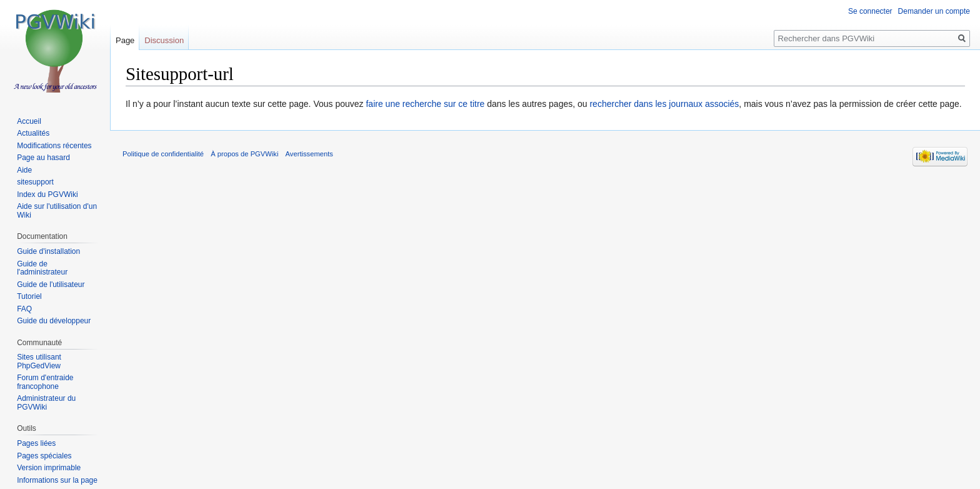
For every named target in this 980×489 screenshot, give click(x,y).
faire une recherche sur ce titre (425, 104)
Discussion (164, 40)
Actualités (33, 133)
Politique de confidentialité (163, 154)
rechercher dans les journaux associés (664, 104)
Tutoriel (29, 296)
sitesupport (35, 182)
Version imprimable (49, 468)
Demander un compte (934, 11)
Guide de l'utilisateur (51, 285)
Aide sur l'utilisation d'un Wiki (57, 211)
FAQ (24, 309)
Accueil (29, 121)
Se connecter (870, 11)
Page (125, 40)
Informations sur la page (57, 480)
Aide (24, 170)
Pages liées (36, 443)
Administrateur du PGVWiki (46, 403)
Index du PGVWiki (47, 194)
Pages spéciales (44, 456)
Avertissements (309, 154)
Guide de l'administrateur (42, 268)
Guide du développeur (54, 321)
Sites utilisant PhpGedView (39, 361)
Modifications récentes (54, 146)
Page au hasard (43, 158)
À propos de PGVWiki (244, 154)
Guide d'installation (48, 251)
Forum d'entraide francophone (45, 382)
